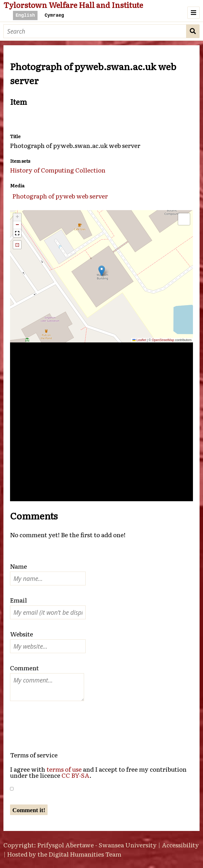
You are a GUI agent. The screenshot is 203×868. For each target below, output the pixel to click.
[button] (102, 271)
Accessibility (180, 845)
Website (22, 634)
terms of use (64, 769)
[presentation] (50, 721)
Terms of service (34, 755)
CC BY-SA (75, 775)
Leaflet (139, 340)
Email (19, 600)
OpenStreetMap (163, 340)
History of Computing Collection (58, 170)
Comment (24, 668)
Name (19, 566)
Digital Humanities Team (85, 854)
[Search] (95, 31)
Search (193, 31)
